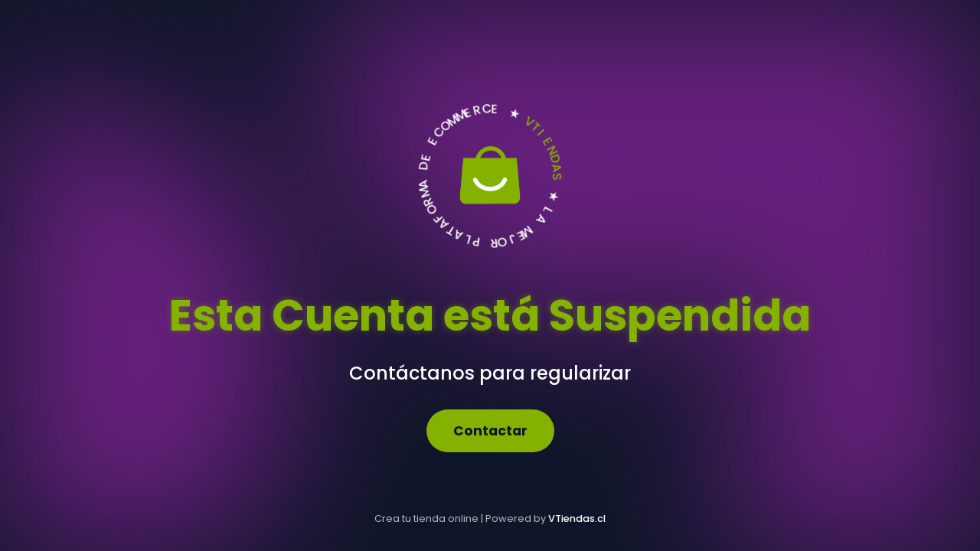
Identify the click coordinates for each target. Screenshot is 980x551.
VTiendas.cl (577, 518)
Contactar (490, 431)
